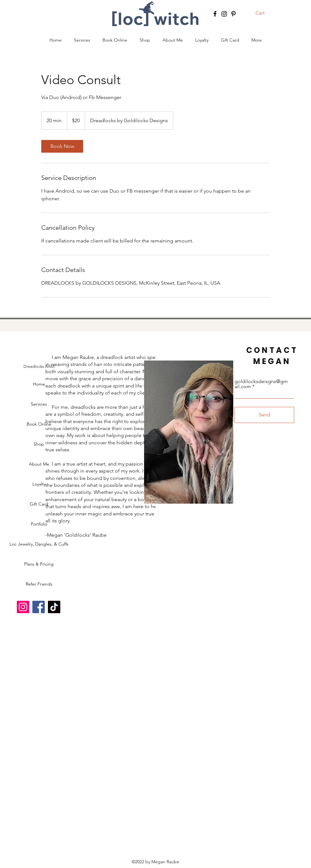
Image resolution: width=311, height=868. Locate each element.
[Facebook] (215, 14)
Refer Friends (39, 584)
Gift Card (39, 504)
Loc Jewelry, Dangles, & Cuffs (39, 544)
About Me (39, 464)
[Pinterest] (233, 14)
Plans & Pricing (39, 564)
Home (39, 384)
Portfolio (39, 524)
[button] (264, 13)
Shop (39, 444)
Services (39, 404)
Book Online (39, 424)
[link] (62, 146)
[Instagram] (224, 14)
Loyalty (39, 484)
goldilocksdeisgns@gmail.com (261, 384)
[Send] (264, 415)
